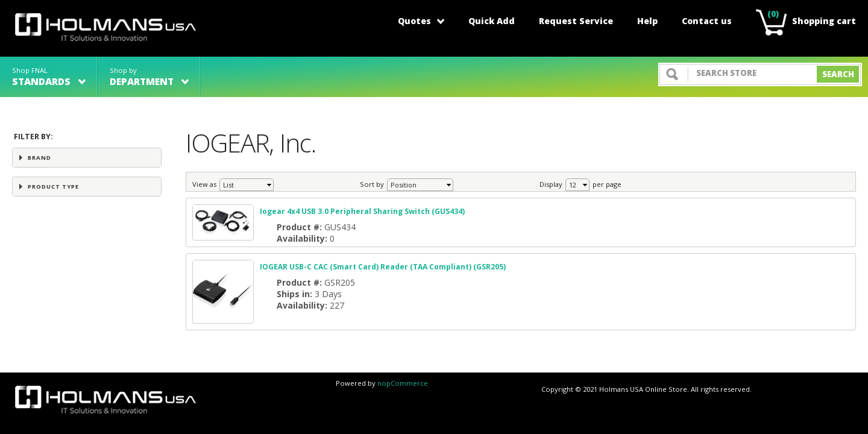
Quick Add (492, 21)
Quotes (421, 21)
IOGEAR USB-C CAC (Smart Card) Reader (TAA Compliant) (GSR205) (383, 267)
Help (647, 21)
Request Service (576, 21)
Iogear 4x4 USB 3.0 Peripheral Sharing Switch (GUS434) (362, 211)
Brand (39, 158)
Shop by (149, 77)
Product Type (53, 187)
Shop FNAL (49, 77)
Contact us (707, 21)
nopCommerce (403, 383)
